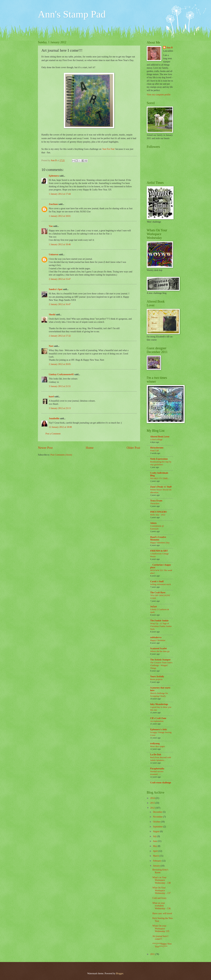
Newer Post (45, 448)
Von (51, 226)
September (158, 827)
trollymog (155, 743)
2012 (153, 808)
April (156, 851)
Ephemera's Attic (159, 729)
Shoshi (52, 315)
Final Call (154, 450)
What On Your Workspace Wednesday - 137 (161, 890)
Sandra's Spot (56, 289)
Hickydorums (157, 448)
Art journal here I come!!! (160, 938)
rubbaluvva (156, 637)
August (157, 831)
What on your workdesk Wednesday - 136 (161, 906)
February (157, 861)
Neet (51, 346)
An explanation (157, 721)
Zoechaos (53, 204)
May (155, 846)
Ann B (169, 48)
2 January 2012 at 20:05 (60, 364)
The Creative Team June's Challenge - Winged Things (161, 665)
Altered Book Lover (160, 437)
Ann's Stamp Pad (72, 14)
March (156, 856)
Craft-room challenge (161, 783)
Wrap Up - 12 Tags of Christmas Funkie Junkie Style (161, 626)
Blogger (120, 973)
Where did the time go (160, 651)
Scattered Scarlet (158, 648)
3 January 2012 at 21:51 (60, 386)
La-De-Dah (156, 755)
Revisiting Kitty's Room (160, 871)
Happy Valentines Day (160, 543)
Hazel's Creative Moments (158, 538)
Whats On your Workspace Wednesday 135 (161, 929)
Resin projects (156, 679)
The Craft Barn (158, 593)
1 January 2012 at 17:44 (60, 194)
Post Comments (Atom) (61, 455)
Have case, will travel (162, 913)
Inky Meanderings (159, 704)
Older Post (133, 448)
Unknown (54, 254)
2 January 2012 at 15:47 (60, 279)
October (157, 822)
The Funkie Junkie (159, 621)
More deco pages (158, 746)
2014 (153, 798)
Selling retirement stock (160, 584)
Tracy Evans (156, 501)
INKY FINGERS (158, 512)
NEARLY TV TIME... (160, 478)
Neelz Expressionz (159, 459)
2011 (153, 954)
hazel (51, 397)
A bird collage (156, 439)
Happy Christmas (158, 640)
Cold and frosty (159, 898)
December (158, 812)
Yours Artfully (157, 677)
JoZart (154, 607)
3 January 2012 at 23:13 (60, 408)
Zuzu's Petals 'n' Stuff (161, 487)
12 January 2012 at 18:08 (60, 427)
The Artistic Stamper (160, 660)
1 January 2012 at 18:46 (60, 244)
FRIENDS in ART (159, 551)
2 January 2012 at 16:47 (60, 304)
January (157, 866)
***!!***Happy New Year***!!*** (162, 945)
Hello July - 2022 (158, 515)
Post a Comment (53, 434)
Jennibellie (54, 418)
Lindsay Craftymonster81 (61, 374)
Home (90, 448)
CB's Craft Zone (158, 718)
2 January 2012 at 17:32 (60, 336)
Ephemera (54, 176)
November (158, 817)
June (155, 841)
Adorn (153, 523)
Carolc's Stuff (157, 581)
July (155, 836)
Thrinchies (155, 503)
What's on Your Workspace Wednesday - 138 (161, 880)
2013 (153, 803)
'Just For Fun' (108, 149)
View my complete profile (159, 95)
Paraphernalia (157, 769)
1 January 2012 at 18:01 (60, 216)
